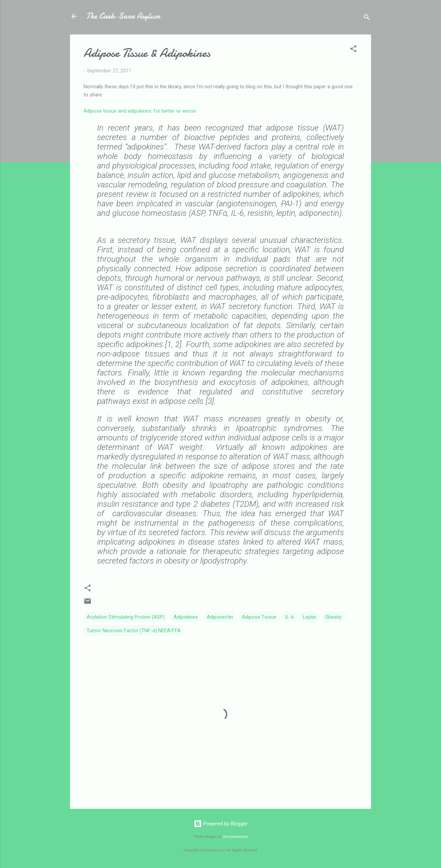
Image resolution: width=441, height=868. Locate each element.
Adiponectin (220, 617)
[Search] (367, 18)
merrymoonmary (235, 837)
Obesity (333, 617)
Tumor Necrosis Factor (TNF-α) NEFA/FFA (134, 631)
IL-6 (289, 617)
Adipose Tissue (259, 617)
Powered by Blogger (221, 824)
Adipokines (186, 617)
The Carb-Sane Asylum (123, 16)
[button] (353, 50)
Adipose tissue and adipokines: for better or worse (140, 111)
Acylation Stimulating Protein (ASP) (126, 617)
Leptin (309, 617)
